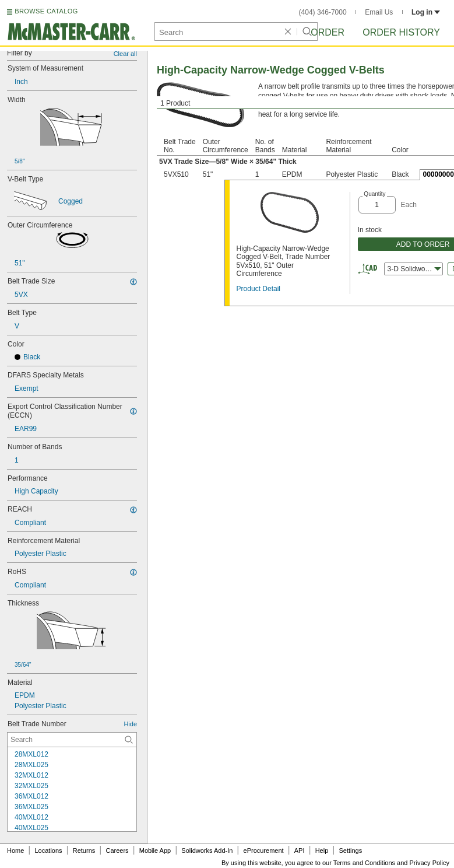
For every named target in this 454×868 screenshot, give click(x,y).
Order (328, 32)
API (300, 850)
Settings (350, 850)
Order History (401, 32)
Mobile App (155, 850)
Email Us (379, 12)
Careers (117, 850)
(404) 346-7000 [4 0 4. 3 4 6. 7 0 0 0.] (323, 12)
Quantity (374, 194)
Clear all (125, 54)
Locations (49, 850)
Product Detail (258, 289)
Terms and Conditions (364, 863)
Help (322, 850)
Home (15, 850)
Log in (426, 12)
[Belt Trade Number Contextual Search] (72, 740)
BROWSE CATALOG (46, 11)
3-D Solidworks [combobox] (414, 269)
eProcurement (264, 850)
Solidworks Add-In (207, 850)
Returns (84, 850)
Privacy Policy (430, 863)
